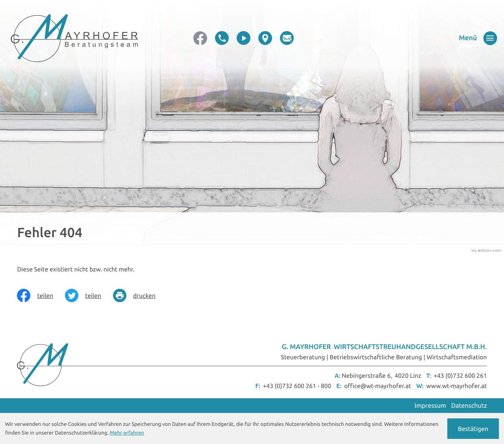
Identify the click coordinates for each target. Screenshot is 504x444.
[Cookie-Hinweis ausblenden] (473, 429)
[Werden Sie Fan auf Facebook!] (200, 38)
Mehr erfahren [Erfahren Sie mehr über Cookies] (127, 433)
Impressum (430, 406)
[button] (222, 38)
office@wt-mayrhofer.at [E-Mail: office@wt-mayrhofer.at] (378, 386)
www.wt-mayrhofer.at (456, 386)
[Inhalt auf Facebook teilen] (41, 295)
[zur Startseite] (74, 38)
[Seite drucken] (140, 295)
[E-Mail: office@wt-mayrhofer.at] (287, 38)
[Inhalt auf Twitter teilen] (89, 295)
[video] (244, 38)
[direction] (265, 38)
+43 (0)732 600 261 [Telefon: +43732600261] (460, 375)
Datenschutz (469, 406)
